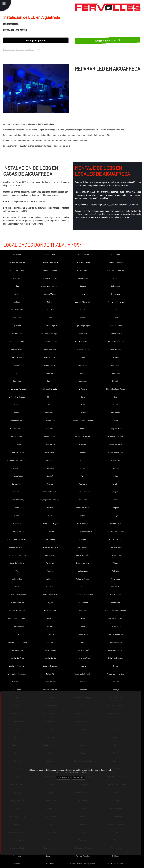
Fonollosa (116, 484)
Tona (83, 357)
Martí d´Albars (83, 523)
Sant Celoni (116, 603)
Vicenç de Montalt (50, 270)
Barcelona (17, 254)
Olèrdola (50, 626)
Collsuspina (116, 286)
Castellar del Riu (50, 658)
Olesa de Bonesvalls (17, 626)
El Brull (17, 634)
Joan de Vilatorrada (83, 302)
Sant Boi (17, 278)
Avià (83, 476)
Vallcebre (50, 579)
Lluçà (116, 515)
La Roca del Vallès (17, 603)
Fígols (116, 492)
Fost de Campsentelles (17, 555)
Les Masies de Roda (50, 595)
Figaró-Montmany (17, 500)
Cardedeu (83, 682)
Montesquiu (83, 381)
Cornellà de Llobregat (17, 618)
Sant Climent (83, 603)
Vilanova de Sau (83, 333)
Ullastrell (83, 610)
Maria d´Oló (50, 674)
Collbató (17, 365)
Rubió (83, 310)
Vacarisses (116, 579)
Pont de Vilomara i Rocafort (83, 421)
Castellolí (116, 278)
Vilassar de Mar (50, 357)
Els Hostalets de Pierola (116, 389)
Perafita (50, 508)
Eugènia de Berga (50, 666)
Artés (50, 318)
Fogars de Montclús (50, 492)
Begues (116, 508)
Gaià (17, 373)
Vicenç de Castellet (83, 436)
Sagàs (83, 515)
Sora (50, 515)
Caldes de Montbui (50, 341)
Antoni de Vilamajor (116, 452)
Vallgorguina (17, 579)
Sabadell (83, 539)
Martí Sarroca (116, 349)
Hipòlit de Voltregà (17, 341)
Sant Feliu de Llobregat (83, 531)
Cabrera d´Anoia (17, 476)
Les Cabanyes (116, 595)
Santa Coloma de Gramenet (116, 610)
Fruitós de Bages (116, 547)
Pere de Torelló (83, 254)
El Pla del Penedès (50, 389)
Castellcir (50, 642)
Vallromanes (83, 571)
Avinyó (17, 294)
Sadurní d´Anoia (17, 333)
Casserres (83, 500)
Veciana (50, 571)
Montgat (50, 381)
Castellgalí (50, 864)
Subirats (50, 587)
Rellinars (116, 856)
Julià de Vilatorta (50, 682)
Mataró (83, 642)
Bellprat (116, 468)
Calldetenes (17, 484)
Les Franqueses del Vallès (83, 595)
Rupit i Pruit (50, 310)
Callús (116, 476)
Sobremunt (17, 682)
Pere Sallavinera (83, 563)
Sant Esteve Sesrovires (17, 539)
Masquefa (83, 460)
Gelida (50, 618)
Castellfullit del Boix (116, 634)
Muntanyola (116, 294)
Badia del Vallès (116, 642)
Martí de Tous (17, 357)
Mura (83, 294)
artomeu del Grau (50, 278)
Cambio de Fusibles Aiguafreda (83, 864)
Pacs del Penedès (83, 856)
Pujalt (116, 421)
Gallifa (17, 515)
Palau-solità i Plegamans (17, 674)
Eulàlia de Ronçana (116, 658)
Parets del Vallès (83, 508)
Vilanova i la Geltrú (50, 650)
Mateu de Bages (50, 349)
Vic (17, 571)
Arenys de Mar (17, 436)
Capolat (116, 682)
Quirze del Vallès (83, 555)
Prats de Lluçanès (17, 428)
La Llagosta (83, 547)
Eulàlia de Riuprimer (17, 666)
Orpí (116, 397)
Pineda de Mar (17, 421)
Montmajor (17, 381)
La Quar (50, 603)
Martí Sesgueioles (83, 349)
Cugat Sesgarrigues (83, 326)
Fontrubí (50, 373)
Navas (116, 666)
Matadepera (50, 460)
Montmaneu (116, 373)
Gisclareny (83, 484)
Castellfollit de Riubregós (17, 642)
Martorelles (116, 460)
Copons (83, 286)
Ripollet (83, 452)
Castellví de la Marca (50, 262)
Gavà (83, 618)
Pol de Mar (50, 563)
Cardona (83, 666)
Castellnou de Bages (50, 523)
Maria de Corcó (50, 610)
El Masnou (83, 389)
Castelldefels (116, 626)
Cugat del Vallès (116, 326)
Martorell (17, 468)
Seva (83, 397)
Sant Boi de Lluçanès (116, 270)
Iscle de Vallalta (17, 310)
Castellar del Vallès (17, 658)
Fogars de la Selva (83, 492)
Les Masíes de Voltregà (17, 595)
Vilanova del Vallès (83, 650)
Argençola (17, 523)
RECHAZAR (63, 778)
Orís (50, 405)
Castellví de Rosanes (17, 262)
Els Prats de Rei (83, 365)
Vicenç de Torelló (17, 270)
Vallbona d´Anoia (83, 579)
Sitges (50, 397)
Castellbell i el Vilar (116, 650)
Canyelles (116, 357)
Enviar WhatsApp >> (108, 40)
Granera (50, 484)
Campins (83, 444)
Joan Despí (50, 452)
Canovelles (17, 444)
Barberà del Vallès (50, 690)
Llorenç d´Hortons (17, 531)
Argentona (83, 428)
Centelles (17, 413)
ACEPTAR (79, 778)
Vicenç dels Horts (116, 262)
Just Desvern (50, 531)
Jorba (83, 373)
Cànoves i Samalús (116, 436)
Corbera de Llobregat (50, 286)
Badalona (50, 856)
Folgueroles (17, 492)
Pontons (50, 428)
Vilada (116, 563)
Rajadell (17, 864)
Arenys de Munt (116, 428)
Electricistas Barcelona (9, 50)
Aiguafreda (17, 326)
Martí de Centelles (83, 262)
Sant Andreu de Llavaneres (17, 460)
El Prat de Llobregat (17, 397)
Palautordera (50, 539)
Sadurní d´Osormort (116, 539)
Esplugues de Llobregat (50, 500)
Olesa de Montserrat (116, 618)
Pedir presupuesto (36, 40)
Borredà (50, 476)
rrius (17, 286)
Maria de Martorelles (17, 610)
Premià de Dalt (83, 634)
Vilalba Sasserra (116, 333)
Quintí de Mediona (17, 563)
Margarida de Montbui (116, 674)
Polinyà (83, 413)
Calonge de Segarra (116, 444)
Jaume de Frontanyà (116, 302)
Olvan (83, 405)
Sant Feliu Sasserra (83, 341)
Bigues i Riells (50, 436)
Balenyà (116, 690)
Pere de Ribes (17, 349)
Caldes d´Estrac (50, 294)
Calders (83, 318)
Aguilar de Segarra (50, 326)
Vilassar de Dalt (17, 650)
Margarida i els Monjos (83, 674)
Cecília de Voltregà (50, 333)
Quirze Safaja (50, 555)
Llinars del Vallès (116, 587)
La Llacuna (50, 634)
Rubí (116, 310)
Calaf (116, 318)
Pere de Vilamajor (50, 254)
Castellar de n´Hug (83, 658)
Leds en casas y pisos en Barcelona (25, 50)
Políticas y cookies (116, 864)
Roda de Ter (17, 318)
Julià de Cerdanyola (17, 452)
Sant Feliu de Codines (116, 531)
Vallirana (116, 571)
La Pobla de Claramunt (17, 547)
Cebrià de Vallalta (83, 270)
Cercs (116, 405)
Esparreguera (50, 365)
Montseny (17, 302)
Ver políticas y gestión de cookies (71, 772)
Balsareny (83, 690)
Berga (83, 468)
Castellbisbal (50, 421)
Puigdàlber (116, 254)
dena (83, 626)
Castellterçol (83, 278)
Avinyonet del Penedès (17, 389)
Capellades (17, 690)
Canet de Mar (50, 444)
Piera (17, 508)
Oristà (17, 405)
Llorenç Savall (116, 523)
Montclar (116, 381)
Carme (116, 500)
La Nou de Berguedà (50, 547)
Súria (17, 587)
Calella (50, 302)
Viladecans (17, 856)
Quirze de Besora (116, 555)
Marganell (50, 468)
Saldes (83, 587)
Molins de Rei (50, 413)
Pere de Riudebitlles (116, 341)
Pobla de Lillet (116, 413)
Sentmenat (116, 365)
